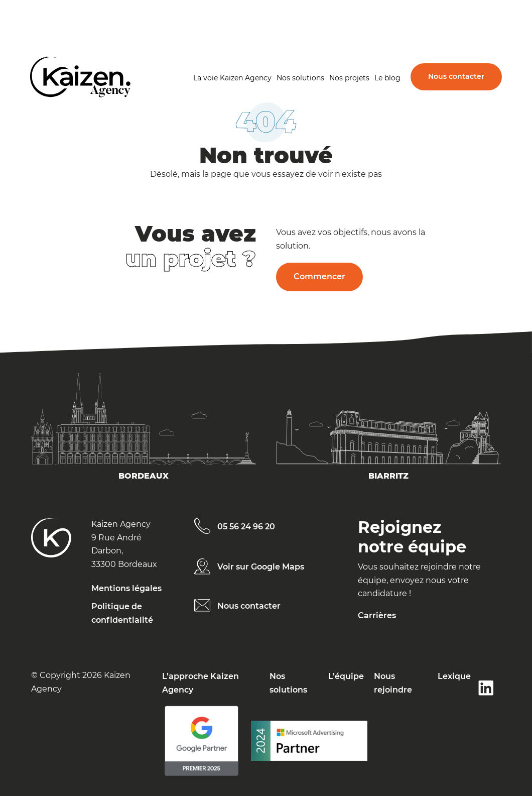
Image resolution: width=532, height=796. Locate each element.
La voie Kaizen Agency (232, 78)
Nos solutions (300, 78)
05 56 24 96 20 (246, 527)
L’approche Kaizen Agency (201, 683)
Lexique (454, 676)
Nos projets (349, 78)
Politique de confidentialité (122, 613)
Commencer (319, 276)
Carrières (377, 615)
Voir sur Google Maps (261, 567)
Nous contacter (456, 76)
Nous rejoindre (393, 683)
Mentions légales (126, 588)
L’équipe (346, 676)
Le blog (387, 78)
